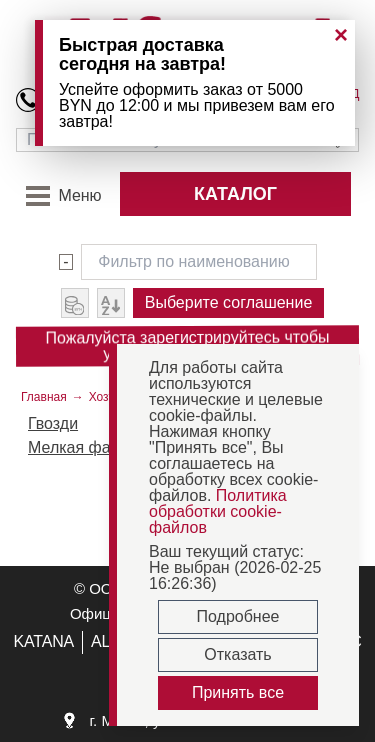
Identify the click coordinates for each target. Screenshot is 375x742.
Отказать (237, 654)
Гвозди (53, 423)
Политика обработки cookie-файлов (218, 511)
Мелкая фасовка (90, 447)
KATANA (43, 641)
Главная (44, 397)
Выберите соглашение (229, 302)
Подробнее (238, 616)
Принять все (238, 692)
